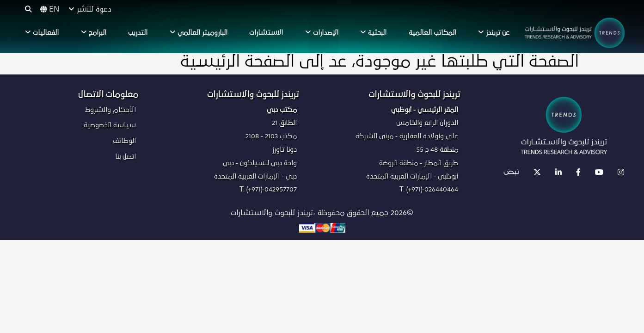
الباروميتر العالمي (199, 32)
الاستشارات (266, 33)
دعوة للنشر (90, 9)
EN (50, 9)
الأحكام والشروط (110, 110)
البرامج (94, 32)
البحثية (373, 32)
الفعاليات (42, 32)
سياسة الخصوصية (110, 125)
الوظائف (124, 141)
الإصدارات (322, 32)
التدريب (138, 33)
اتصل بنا (126, 157)
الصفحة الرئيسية (237, 62)
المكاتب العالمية (432, 33)
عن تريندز (494, 32)
